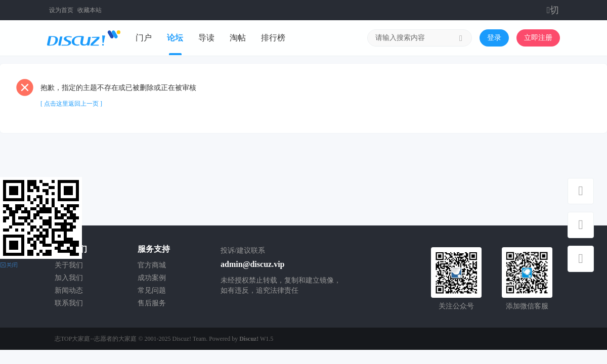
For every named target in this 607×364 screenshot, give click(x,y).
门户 (144, 38)
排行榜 (273, 38)
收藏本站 (90, 10)
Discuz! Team (189, 339)
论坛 (175, 38)
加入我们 (69, 278)
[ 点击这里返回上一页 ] (71, 104)
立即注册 (538, 38)
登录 (494, 38)
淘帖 (238, 38)
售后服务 (152, 303)
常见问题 (152, 290)
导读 (206, 38)
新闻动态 (69, 290)
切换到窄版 (554, 10)
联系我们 (69, 303)
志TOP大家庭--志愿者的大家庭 (96, 339)
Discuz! (249, 339)
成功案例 (152, 278)
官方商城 (152, 265)
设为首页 (61, 10)
